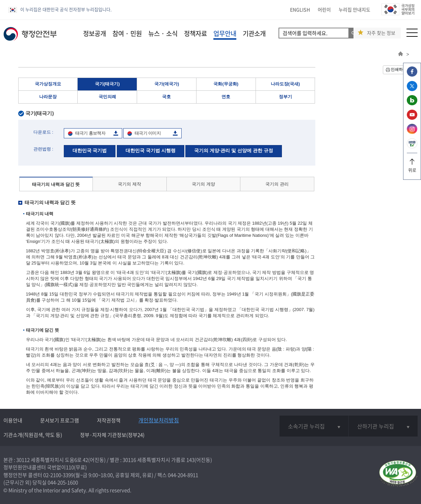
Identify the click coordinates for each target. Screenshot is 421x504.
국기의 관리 (277, 184)
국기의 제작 (129, 184)
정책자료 (195, 33)
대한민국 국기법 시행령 (151, 150)
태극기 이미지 (148, 133)
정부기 (285, 97)
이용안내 (13, 420)
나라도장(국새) (285, 84)
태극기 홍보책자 (90, 133)
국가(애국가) (167, 84)
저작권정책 (109, 420)
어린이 (324, 9)
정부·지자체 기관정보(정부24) (112, 435)
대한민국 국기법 (90, 150)
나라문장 (48, 97)
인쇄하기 (399, 69)
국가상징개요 (48, 84)
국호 (166, 97)
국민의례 (107, 97)
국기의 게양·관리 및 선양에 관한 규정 (233, 150)
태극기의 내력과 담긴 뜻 (56, 184)
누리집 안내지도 (354, 9)
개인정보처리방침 (159, 420)
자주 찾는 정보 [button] (381, 33)
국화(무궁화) (226, 84)
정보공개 (95, 33)
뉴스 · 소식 (163, 33)
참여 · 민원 (127, 33)
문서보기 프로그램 (60, 420)
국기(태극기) (107, 84)
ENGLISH (300, 9)
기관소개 (254, 33)
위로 (412, 167)
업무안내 (225, 33)
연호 (226, 97)
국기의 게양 (203, 184)
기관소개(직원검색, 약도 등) (33, 435)
